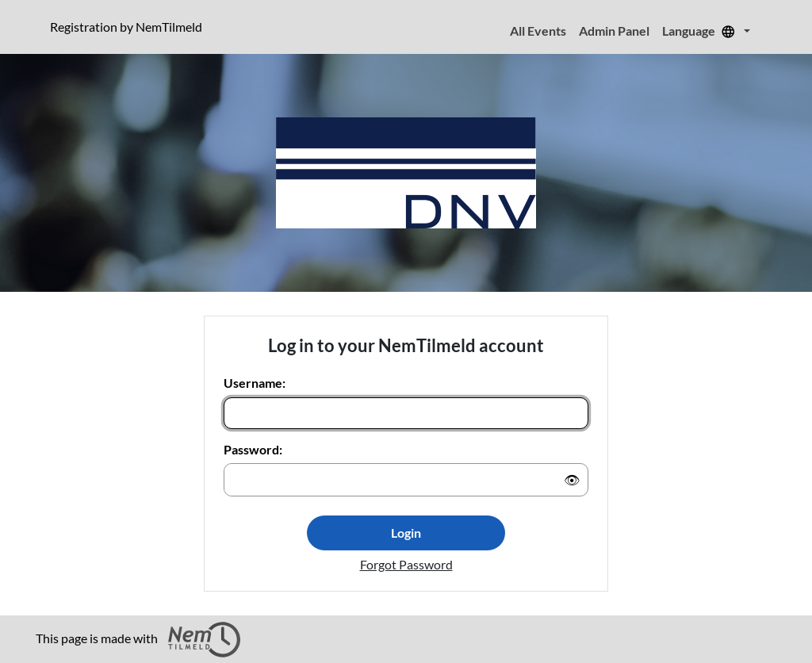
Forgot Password (406, 564)
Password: (253, 449)
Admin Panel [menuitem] (614, 31)
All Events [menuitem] (538, 31)
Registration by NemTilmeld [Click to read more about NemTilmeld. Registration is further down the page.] (129, 26)
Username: (255, 383)
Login (406, 533)
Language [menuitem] (701, 31)
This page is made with (138, 640)
